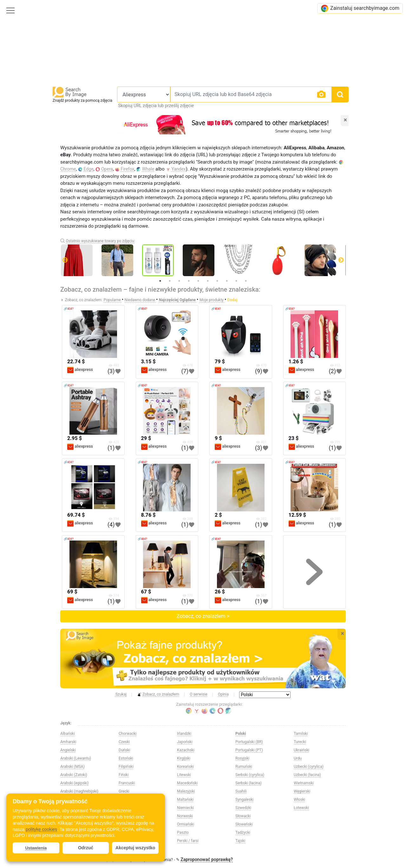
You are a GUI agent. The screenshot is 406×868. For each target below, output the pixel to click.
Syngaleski (244, 800)
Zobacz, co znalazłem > (203, 616)
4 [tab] (189, 281)
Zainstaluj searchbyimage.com (360, 8)
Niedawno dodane (140, 300)
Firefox (127, 169)
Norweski (185, 816)
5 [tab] (198, 281)
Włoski (299, 800)
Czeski (124, 742)
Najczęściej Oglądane (178, 300)
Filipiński (126, 767)
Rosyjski (242, 758)
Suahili (241, 791)
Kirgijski (184, 758)
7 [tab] (217, 281)
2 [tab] (170, 281)
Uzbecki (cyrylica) (309, 767)
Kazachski (186, 750)
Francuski (127, 783)
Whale (148, 169)
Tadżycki (243, 832)
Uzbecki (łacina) (307, 775)
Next (341, 260)
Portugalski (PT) (249, 750)
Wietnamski (304, 783)
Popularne (113, 300)
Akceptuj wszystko (135, 848)
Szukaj (121, 694)
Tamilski (301, 734)
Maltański (185, 800)
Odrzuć (86, 848)
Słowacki (243, 816)
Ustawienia (36, 848)
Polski (241, 734)
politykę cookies (41, 829)
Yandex (179, 169)
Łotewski (301, 808)
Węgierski (302, 791)
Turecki (300, 742)
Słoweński (244, 824)
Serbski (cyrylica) (250, 775)
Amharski (68, 742)
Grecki (124, 791)
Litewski (184, 775)
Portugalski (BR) (249, 742)
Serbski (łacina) (249, 783)
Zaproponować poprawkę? (207, 859)
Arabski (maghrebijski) (79, 791)
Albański (68, 734)
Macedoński (187, 783)
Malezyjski (186, 791)
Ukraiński (301, 750)
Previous (65, 260)
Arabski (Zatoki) (74, 775)
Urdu (298, 758)
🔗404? (69, 309)
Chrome (68, 169)
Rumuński (244, 767)
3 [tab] (179, 281)
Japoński (185, 742)
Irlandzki (184, 734)
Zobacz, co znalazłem (158, 695)
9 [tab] (236, 281)
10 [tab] (246, 281)
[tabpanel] (203, 260)
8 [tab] (227, 281)
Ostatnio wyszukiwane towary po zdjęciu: (100, 241)
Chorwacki (128, 734)
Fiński (124, 775)
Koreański (185, 767)
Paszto (183, 832)
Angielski (68, 750)
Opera (107, 169)
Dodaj (232, 300)
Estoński (126, 758)
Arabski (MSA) (72, 767)
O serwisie (198, 694)
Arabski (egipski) (74, 783)
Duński (124, 750)
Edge (89, 169)
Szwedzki (243, 808)
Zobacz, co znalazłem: (84, 300)
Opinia (223, 694)
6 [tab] (208, 281)
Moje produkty (212, 300)
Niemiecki (185, 808)
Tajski (240, 841)
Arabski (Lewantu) (76, 758)
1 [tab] (160, 281)
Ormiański (186, 824)
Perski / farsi (188, 841)
